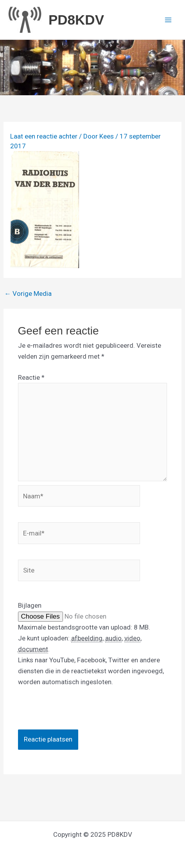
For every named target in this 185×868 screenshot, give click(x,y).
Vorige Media (28, 294)
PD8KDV (76, 20)
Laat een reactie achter (44, 136)
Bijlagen (30, 605)
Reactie (31, 377)
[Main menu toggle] (169, 20)
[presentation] (77, 714)
